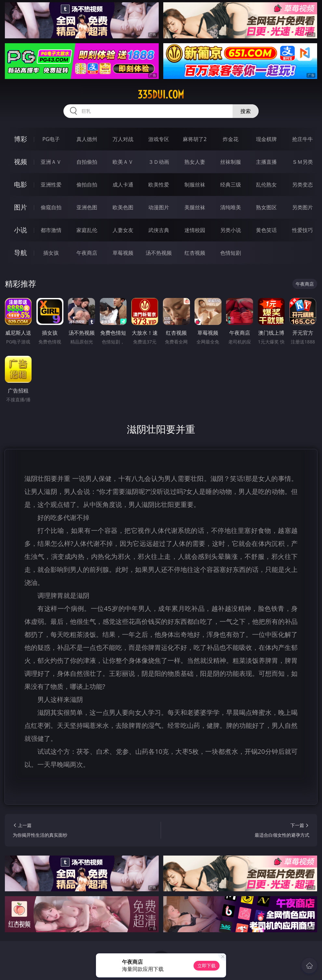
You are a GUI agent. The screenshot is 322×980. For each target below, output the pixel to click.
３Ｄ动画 (159, 162)
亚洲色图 (87, 207)
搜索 (246, 111)
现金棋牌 (266, 139)
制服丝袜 (195, 185)
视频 (20, 162)
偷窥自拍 (51, 207)
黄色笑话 (266, 230)
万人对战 (123, 139)
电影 (20, 184)
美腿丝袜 (195, 207)
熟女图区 (266, 207)
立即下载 (207, 966)
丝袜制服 (231, 162)
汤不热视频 (159, 253)
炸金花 (231, 139)
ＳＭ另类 (302, 162)
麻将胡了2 (195, 139)
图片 (20, 207)
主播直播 (266, 162)
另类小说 (231, 230)
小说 (20, 230)
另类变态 (302, 185)
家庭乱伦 (87, 230)
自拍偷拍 (87, 162)
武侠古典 (159, 230)
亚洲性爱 (51, 185)
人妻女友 (123, 230)
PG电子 (51, 139)
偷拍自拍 (87, 185)
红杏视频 (195, 253)
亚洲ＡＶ (51, 162)
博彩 (20, 139)
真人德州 (87, 139)
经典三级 (231, 185)
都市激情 (51, 230)
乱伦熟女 (266, 185)
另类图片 (302, 207)
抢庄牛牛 (302, 139)
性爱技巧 (302, 230)
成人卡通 (123, 185)
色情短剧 (231, 253)
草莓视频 (123, 253)
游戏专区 (159, 139)
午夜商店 (87, 253)
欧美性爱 (159, 185)
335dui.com (161, 95)
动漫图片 (159, 207)
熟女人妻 (195, 162)
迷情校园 (195, 230)
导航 (20, 253)
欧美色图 (123, 207)
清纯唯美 (231, 207)
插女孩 (51, 253)
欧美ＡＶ (123, 162)
